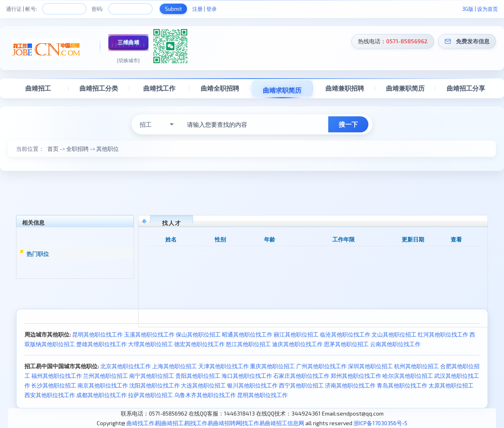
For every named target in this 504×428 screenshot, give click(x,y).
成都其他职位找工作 (102, 395)
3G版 (468, 9)
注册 (197, 9)
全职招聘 (77, 149)
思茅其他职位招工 (346, 344)
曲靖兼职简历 (405, 88)
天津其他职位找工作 (224, 366)
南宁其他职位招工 (152, 376)
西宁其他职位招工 (301, 385)
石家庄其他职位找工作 (301, 376)
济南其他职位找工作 (350, 385)
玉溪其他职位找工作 (149, 334)
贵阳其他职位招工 (198, 376)
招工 (146, 124)
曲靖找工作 (159, 88)
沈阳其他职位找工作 (154, 385)
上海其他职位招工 (175, 366)
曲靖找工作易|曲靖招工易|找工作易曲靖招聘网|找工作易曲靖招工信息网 (215, 423)
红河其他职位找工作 (443, 334)
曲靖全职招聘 (220, 88)
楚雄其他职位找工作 (102, 344)
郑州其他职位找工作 (356, 376)
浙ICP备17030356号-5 (380, 423)
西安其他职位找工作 (50, 395)
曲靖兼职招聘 (345, 88)
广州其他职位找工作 (321, 366)
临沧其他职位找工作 (345, 334)
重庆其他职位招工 (272, 366)
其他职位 (108, 149)
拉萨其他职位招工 (150, 395)
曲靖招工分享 (466, 88)
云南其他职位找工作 (395, 344)
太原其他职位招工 (451, 385)
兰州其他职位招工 (106, 376)
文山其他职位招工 (394, 334)
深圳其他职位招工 (370, 366)
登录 (211, 9)
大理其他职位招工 (150, 344)
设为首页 (488, 9)
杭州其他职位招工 (417, 366)
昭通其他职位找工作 (247, 334)
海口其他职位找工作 (247, 376)
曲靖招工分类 (99, 88)
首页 (53, 149)
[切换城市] (128, 60)
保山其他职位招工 (198, 334)
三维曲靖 (128, 42)
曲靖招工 (38, 88)
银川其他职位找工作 (252, 385)
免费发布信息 (473, 41)
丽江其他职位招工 (296, 334)
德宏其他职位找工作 (199, 344)
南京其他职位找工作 (103, 385)
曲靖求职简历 (282, 90)
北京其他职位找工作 (126, 366)
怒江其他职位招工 (248, 344)
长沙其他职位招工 (54, 385)
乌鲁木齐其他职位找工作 (205, 395)
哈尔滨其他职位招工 (408, 376)
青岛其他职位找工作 (402, 385)
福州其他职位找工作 (57, 376)
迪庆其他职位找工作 (297, 344)
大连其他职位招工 (203, 385)
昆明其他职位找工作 (98, 334)
